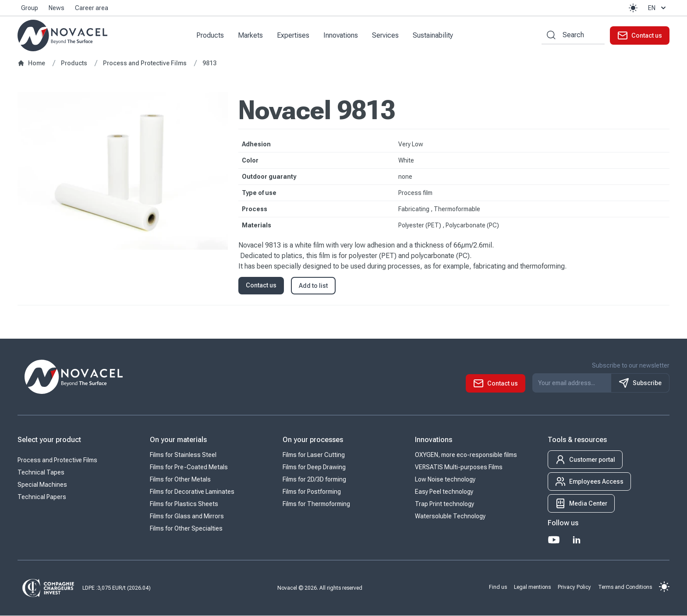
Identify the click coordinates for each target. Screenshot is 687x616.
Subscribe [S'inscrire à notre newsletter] (640, 383)
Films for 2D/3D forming (314, 480)
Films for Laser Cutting (314, 455)
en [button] (658, 8)
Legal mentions (532, 587)
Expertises (294, 35)
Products (211, 35)
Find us (498, 587)
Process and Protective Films (57, 460)
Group (30, 8)
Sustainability (433, 35)
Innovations (341, 35)
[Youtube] (554, 540)
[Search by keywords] (549, 35)
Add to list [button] (313, 286)
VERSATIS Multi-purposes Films (459, 467)
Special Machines (42, 485)
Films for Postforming (312, 492)
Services (386, 35)
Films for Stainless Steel (183, 455)
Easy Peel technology (444, 492)
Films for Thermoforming (316, 504)
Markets (251, 35)
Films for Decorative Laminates (192, 492)
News (57, 8)
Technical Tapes (41, 473)
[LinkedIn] (577, 540)
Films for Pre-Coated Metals (189, 467)
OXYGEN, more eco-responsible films (466, 455)
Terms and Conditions (625, 587)
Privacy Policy (574, 587)
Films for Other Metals (180, 480)
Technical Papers (42, 497)
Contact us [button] (261, 286)
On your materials (178, 440)
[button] (633, 8)
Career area (92, 8)
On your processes (313, 440)
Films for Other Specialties (186, 529)
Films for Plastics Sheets (184, 504)
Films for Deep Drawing (314, 467)
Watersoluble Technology (450, 517)
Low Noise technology (445, 480)
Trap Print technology (444, 504)
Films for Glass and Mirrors (187, 517)
